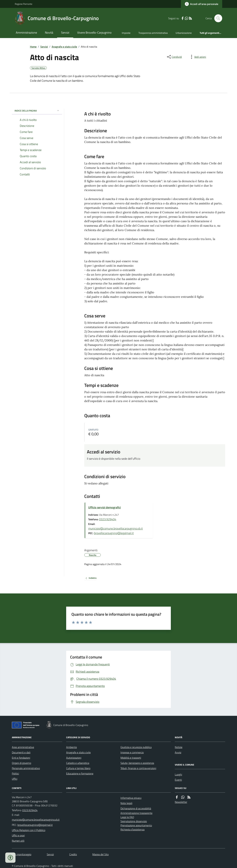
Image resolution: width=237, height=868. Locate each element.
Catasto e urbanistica (78, 763)
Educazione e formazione (80, 773)
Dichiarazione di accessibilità (136, 808)
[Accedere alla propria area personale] (202, 4)
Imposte (126, 33)
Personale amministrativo (26, 768)
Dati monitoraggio (22, 854)
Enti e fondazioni (21, 758)
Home (33, 47)
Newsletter (181, 802)
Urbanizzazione (184, 33)
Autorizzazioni (74, 758)
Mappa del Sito (100, 854)
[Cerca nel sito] (217, 18)
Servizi (65, 33)
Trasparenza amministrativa (153, 33)
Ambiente (72, 747)
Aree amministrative (23, 747)
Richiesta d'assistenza (132, 829)
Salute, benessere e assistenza (137, 763)
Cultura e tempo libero (78, 768)
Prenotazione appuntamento (136, 825)
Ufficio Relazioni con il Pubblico (29, 830)
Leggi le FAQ (127, 817)
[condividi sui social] (174, 57)
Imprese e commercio (132, 752)
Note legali (126, 803)
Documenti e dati (21, 752)
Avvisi (178, 752)
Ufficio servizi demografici (105, 507)
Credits (73, 854)
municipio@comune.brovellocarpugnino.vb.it (115, 528)
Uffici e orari (18, 835)
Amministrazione (26, 33)
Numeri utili (18, 841)
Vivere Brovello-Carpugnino (94, 33)
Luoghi (178, 774)
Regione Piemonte (24, 4)
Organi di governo (21, 763)
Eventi (178, 780)
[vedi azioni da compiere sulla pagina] (197, 57)
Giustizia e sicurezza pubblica (136, 747)
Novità (49, 33)
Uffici (15, 779)
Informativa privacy (131, 798)
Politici (15, 773)
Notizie (179, 747)
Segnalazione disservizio (134, 821)
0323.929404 (108, 519)
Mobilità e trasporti (131, 758)
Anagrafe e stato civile (64, 47)
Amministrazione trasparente (136, 813)
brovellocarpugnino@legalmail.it (114, 533)
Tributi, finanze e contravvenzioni (138, 768)
